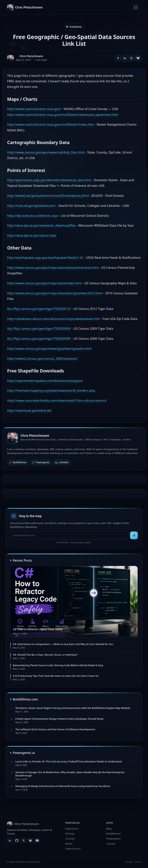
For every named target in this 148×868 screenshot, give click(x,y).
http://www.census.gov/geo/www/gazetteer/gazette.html (49, 349)
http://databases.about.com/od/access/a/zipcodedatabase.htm (53, 319)
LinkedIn (62, 462)
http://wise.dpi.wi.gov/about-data (32, 235)
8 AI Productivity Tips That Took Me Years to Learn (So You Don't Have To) (56, 676)
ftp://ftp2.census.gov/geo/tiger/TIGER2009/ (39, 329)
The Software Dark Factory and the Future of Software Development (55, 729)
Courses (70, 839)
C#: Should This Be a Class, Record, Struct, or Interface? (45, 655)
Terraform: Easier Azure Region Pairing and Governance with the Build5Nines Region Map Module (73, 708)
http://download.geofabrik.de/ (29, 411)
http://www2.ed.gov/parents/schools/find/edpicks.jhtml (48, 196)
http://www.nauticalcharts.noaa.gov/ (34, 109)
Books (69, 844)
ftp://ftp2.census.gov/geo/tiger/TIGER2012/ (39, 309)
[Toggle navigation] (136, 7)
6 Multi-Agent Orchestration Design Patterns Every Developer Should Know (59, 719)
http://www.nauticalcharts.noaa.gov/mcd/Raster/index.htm (51, 124)
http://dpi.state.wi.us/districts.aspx (33, 216)
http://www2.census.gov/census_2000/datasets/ (42, 359)
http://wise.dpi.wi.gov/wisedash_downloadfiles (41, 225)
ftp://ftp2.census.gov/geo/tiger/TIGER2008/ (39, 339)
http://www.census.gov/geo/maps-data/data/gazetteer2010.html (55, 293)
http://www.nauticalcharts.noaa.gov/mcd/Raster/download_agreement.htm (63, 115)
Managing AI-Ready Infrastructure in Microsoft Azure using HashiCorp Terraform (63, 786)
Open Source (73, 849)
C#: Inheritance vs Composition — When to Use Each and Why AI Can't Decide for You (63, 644)
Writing (70, 834)
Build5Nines (18, 462)
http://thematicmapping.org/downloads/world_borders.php (51, 391)
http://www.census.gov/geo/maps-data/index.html (44, 283)
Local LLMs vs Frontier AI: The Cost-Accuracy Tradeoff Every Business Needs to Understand (68, 761)
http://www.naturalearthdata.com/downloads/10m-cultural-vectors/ (57, 401)
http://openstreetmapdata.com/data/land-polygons (45, 381)
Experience (72, 829)
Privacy (129, 862)
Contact (111, 844)
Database (76, 27)
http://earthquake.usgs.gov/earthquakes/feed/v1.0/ (45, 258)
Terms (138, 862)
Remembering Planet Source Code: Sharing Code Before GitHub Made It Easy (58, 665)
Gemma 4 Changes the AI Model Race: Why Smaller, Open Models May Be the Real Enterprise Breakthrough (70, 774)
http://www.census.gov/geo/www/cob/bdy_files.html (46, 152)
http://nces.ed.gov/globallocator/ (31, 206)
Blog (109, 829)
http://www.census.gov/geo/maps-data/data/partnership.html (53, 268)
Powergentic (41, 462)
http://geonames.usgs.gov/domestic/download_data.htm (49, 180)
